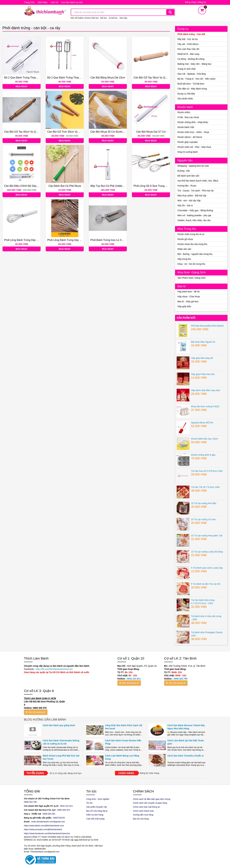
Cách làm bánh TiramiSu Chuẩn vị (185, 756)
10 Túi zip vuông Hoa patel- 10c (207, 536)
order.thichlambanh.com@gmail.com (48, 822)
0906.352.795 (180, 679)
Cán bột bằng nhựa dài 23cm (108, 78)
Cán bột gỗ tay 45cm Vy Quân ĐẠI (25, 132)
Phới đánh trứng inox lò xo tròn (110, 240)
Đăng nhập (191, 2)
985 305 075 (64, 810)
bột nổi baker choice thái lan (85, 18)
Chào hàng (126, 773)
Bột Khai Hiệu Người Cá (203, 342)
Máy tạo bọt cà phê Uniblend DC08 (111, 186)
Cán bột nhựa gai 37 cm (151, 132)
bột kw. (104, 18)
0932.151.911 (134, 679)
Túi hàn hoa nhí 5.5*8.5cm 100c (207, 471)
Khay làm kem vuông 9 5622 (205, 406)
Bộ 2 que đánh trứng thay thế (23, 78)
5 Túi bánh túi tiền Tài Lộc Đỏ (206, 584)
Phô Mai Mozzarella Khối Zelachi (207, 326)
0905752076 (59, 818)
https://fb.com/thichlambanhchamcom (54, 669)
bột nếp (123, 18)
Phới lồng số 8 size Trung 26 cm (153, 186)
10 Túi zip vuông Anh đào (204, 503)
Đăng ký (202, 2)
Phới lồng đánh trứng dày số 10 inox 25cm (30, 240)
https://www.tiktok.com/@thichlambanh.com (44, 826)
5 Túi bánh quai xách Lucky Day (207, 568)
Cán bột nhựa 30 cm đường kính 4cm (113, 132)
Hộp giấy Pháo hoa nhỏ (203, 374)
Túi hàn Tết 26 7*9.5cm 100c (205, 487)
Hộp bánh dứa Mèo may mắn (206, 390)
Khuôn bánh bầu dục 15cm (205, 439)
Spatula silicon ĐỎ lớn (202, 423)
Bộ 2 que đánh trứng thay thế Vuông (70, 78)
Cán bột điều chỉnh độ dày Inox (23, 186)
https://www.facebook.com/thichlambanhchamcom (47, 833)
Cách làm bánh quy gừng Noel (59, 725)
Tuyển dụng (35, 773)
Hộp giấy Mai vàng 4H (202, 358)
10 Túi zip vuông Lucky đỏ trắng (207, 552)
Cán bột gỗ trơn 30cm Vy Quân (66, 132)
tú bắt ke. (113, 18)
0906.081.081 (49, 814)
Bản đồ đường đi (129, 683)
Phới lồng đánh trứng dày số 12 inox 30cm (73, 240)
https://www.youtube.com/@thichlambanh (43, 829)
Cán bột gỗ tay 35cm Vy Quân (151, 78)
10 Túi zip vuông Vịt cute (203, 519)
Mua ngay (22, 86)
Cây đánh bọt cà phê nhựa (65, 186)
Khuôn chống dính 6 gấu (203, 455)
